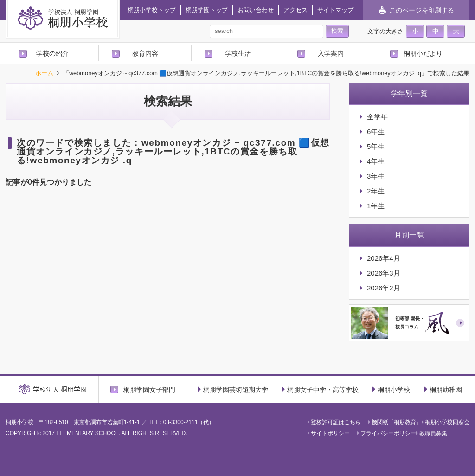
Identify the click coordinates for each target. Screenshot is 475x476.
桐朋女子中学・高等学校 (320, 389)
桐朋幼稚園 (443, 389)
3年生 (376, 176)
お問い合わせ (256, 10)
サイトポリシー (329, 433)
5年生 (376, 146)
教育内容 (145, 53)
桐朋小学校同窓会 (446, 422)
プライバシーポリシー (387, 433)
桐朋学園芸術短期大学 (233, 389)
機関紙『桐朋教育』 (395, 422)
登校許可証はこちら (334, 422)
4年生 (376, 161)
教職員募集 (432, 433)
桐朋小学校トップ (152, 10)
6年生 (376, 132)
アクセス (295, 10)
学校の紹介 (52, 53)
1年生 (376, 206)
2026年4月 (384, 258)
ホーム (44, 74)
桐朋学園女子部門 (149, 389)
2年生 (376, 191)
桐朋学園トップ (207, 10)
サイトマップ (335, 10)
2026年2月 (384, 288)
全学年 (377, 117)
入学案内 (331, 53)
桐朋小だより (423, 53)
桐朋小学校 (391, 389)
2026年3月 (384, 273)
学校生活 (238, 53)
